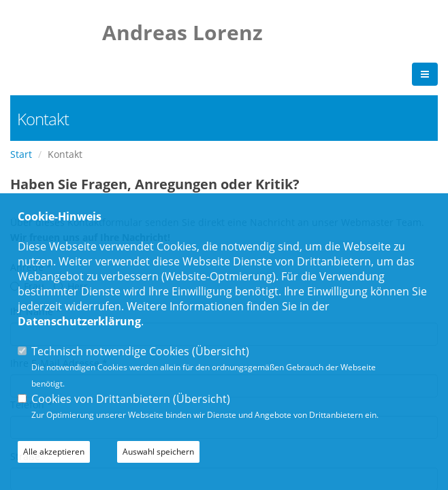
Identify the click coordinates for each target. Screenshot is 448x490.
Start (21, 154)
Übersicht (221, 351)
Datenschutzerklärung (79, 321)
